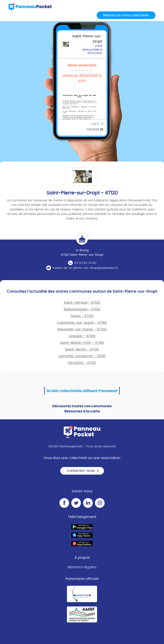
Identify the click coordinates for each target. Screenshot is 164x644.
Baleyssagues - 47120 (82, 309)
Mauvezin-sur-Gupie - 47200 (82, 329)
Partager (95, 129)
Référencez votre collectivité (126, 15)
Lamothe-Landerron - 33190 (82, 356)
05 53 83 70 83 (85, 263)
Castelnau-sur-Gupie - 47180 (82, 323)
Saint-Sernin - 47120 (82, 349)
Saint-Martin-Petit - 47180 (82, 343)
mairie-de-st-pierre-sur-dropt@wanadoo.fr (85, 268)
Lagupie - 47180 (82, 336)
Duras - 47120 (82, 316)
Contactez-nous (83, 471)
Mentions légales (82, 567)
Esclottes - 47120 (82, 363)
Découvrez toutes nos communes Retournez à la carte (82, 409)
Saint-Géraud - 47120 (82, 303)
